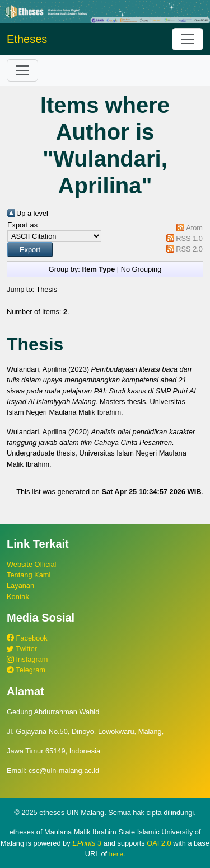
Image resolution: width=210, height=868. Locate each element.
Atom (194, 228)
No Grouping (141, 269)
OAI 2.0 (159, 843)
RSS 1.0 (189, 238)
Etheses (27, 39)
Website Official (31, 564)
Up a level (32, 213)
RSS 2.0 (189, 249)
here (116, 854)
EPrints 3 (87, 843)
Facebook (27, 638)
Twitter (22, 649)
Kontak (18, 597)
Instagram (27, 659)
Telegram (26, 670)
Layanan (20, 585)
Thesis (46, 289)
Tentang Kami (29, 575)
